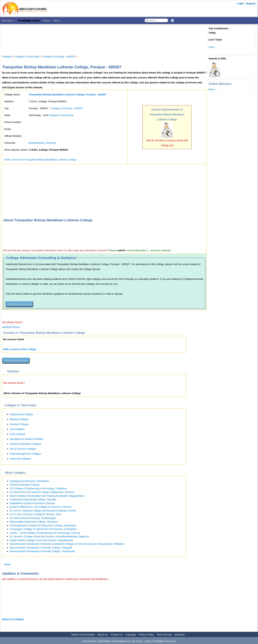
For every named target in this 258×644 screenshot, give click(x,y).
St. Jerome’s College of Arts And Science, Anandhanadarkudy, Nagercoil (49, 536)
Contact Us (116, 635)
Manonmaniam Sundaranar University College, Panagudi (41, 548)
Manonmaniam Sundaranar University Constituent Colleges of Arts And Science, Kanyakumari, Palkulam (67, 544)
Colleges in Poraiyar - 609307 (59, 56)
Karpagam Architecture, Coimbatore (29, 481)
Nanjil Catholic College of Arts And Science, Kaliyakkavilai (41, 540)
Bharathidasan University (42, 143)
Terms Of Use (164, 635)
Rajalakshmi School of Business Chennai (32, 503)
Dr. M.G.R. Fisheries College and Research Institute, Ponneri (43, 511)
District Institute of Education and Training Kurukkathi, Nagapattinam (47, 496)
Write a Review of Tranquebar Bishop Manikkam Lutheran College (40, 160)
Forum (46, 20)
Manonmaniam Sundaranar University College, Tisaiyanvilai (42, 551)
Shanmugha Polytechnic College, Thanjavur (34, 522)
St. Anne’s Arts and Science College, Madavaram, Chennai (42, 492)
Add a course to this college (20, 349)
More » (57, 20)
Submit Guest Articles (83, 635)
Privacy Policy (146, 635)
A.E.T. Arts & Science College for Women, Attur (35, 514)
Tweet (7, 564)
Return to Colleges (13, 619)
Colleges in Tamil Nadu (27, 56)
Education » (8, 20)
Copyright (131, 635)
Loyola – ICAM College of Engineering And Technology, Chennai (45, 533)
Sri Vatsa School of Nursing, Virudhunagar (33, 518)
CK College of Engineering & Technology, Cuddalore (38, 488)
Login (240, 3)
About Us (103, 635)
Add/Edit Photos (11, 327)
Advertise (180, 635)
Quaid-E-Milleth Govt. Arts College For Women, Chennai (41, 507)
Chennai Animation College (25, 485)
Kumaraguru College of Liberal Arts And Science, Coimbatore (43, 529)
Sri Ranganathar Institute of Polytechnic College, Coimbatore (43, 525)
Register (251, 3)
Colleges (7, 56)
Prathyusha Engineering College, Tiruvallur (33, 499)
